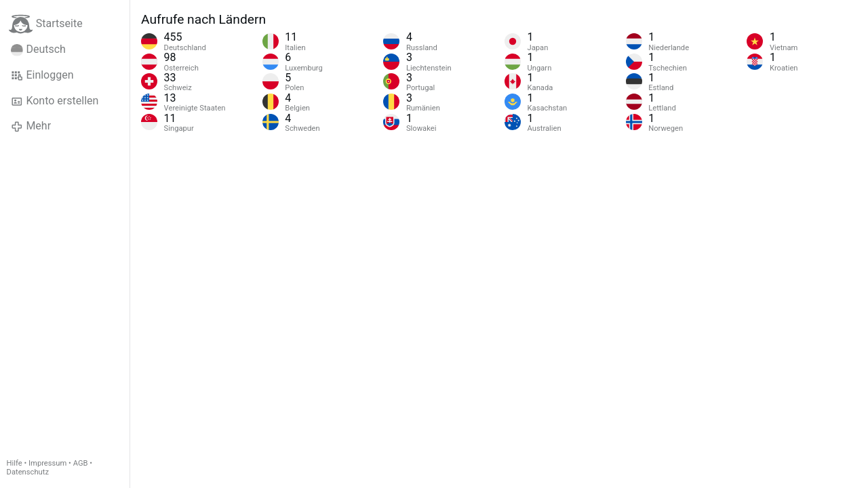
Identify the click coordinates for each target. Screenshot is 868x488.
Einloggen (42, 75)
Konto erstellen (55, 101)
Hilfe (15, 463)
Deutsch (38, 49)
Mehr (31, 126)
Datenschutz (28, 472)
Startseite (46, 24)
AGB (81, 463)
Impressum (47, 463)
